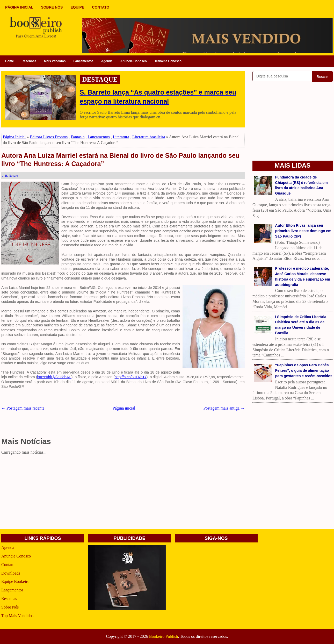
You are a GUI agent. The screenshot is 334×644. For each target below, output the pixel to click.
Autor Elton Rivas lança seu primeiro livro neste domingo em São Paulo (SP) (303, 231)
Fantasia (78, 137)
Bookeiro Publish (164, 636)
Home (9, 61)
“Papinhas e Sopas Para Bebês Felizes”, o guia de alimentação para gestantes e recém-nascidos (304, 370)
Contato (8, 565)
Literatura (121, 137)
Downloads (11, 573)
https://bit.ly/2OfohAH (54, 377)
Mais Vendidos (55, 61)
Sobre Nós (10, 607)
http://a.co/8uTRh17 (131, 377)
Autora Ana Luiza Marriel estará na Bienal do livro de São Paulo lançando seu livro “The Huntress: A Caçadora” (120, 160)
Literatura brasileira (149, 137)
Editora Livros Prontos (49, 137)
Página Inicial (14, 137)
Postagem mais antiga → (224, 408)
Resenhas (29, 61)
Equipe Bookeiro (15, 581)
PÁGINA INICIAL (19, 7)
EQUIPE (77, 7)
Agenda (107, 61)
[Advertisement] (123, 493)
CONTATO (101, 7)
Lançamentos (83, 61)
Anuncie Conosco (134, 61)
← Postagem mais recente (23, 408)
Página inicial (124, 408)
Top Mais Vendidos (17, 616)
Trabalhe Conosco (168, 61)
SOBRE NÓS (52, 7)
